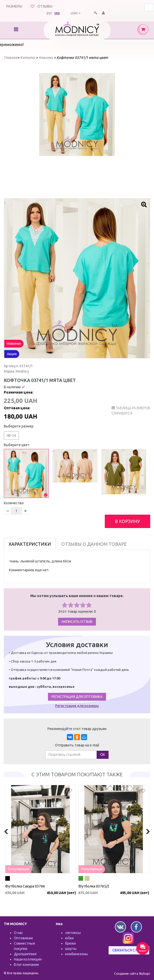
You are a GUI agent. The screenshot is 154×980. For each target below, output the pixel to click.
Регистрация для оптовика (77, 697)
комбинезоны (76, 954)
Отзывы (45, 6)
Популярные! (88, 869)
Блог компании (26, 965)
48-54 (11, 436)
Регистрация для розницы (77, 706)
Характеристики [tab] (30, 544)
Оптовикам (23, 938)
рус (49, 13)
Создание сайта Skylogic (132, 974)
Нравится (124, 413)
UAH (74, 13)
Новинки (14, 344)
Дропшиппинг (25, 954)
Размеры (14, 6)
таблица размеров (131, 408)
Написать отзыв (77, 622)
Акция (12, 354)
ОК (103, 755)
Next (108, 130)
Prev (46, 130)
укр (57, 13)
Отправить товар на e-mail (77, 745)
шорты (71, 949)
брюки (70, 943)
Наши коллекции (28, 959)
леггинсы (73, 933)
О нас (18, 933)
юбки (69, 938)
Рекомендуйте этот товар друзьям (77, 729)
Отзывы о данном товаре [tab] (94, 544)
